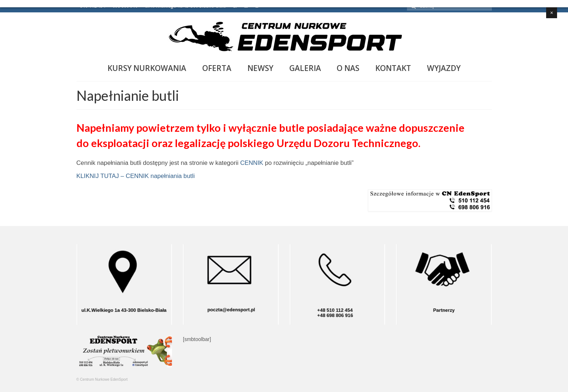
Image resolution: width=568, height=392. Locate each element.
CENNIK (252, 163)
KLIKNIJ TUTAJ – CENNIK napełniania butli (136, 176)
